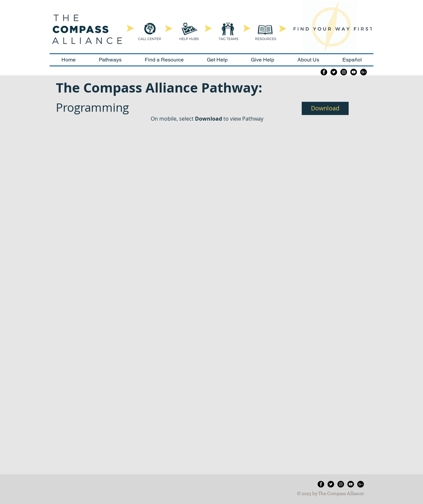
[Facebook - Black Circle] (324, 72)
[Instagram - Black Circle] (344, 72)
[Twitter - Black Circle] (334, 72)
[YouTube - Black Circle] (354, 72)
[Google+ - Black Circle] (364, 72)
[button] (325, 108)
